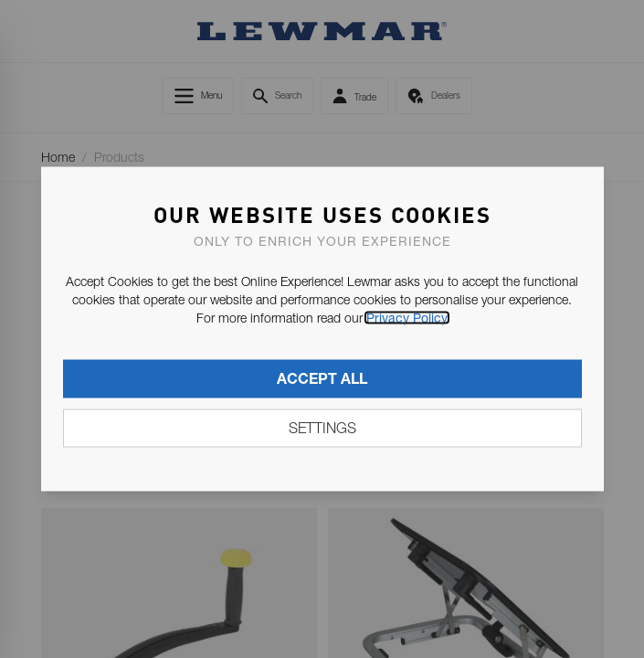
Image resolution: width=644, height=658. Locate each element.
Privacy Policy (407, 318)
